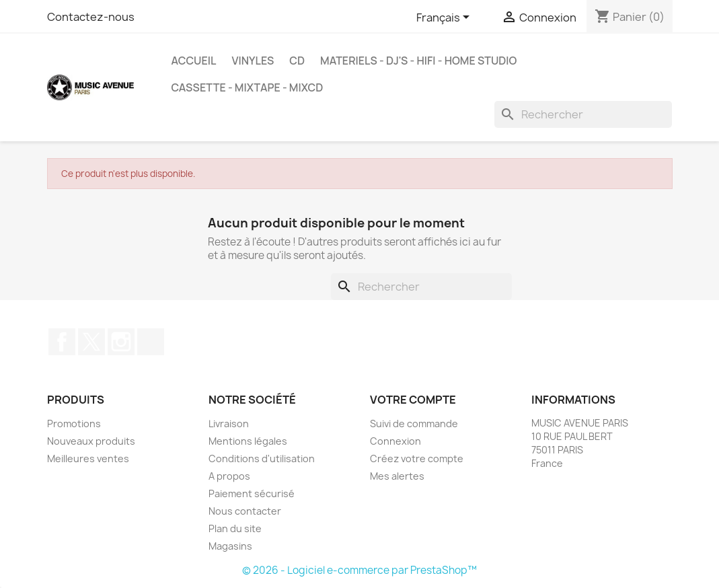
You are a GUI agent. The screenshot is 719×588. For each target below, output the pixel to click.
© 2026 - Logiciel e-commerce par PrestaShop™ (359, 570)
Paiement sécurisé (252, 493)
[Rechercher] (583, 114)
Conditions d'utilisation (262, 458)
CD (297, 61)
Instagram (121, 342)
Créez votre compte (417, 458)
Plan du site (235, 528)
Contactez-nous (91, 17)
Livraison (229, 424)
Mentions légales (248, 441)
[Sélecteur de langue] (445, 18)
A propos (229, 476)
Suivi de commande (414, 424)
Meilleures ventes (88, 458)
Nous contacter (245, 511)
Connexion (395, 441)
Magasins (230, 546)
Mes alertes (397, 476)
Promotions (74, 424)
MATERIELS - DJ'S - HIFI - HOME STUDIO (418, 61)
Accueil (193, 61)
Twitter (91, 342)
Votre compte (413, 400)
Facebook (62, 342)
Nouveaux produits (91, 441)
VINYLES (253, 61)
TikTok (151, 342)
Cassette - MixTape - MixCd (247, 87)
